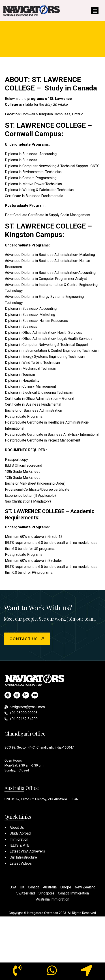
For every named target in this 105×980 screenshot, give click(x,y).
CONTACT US (28, 639)
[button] (95, 11)
